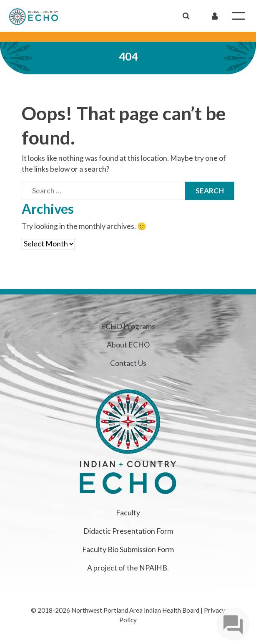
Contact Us (128, 363)
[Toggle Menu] (238, 16)
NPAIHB (153, 568)
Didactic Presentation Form (128, 531)
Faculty (128, 513)
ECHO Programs (128, 326)
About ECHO (128, 345)
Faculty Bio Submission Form (128, 549)
